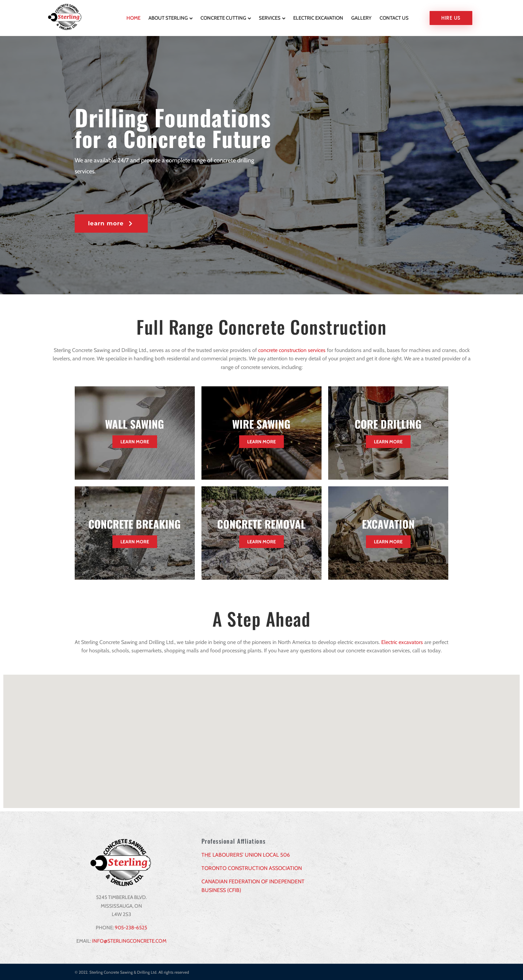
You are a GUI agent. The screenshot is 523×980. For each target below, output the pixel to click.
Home (133, 18)
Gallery (361, 18)
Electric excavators (402, 641)
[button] (111, 223)
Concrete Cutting (223, 18)
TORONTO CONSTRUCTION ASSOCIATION (252, 867)
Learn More (135, 441)
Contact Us (394, 18)
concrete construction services (292, 349)
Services (270, 18)
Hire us (451, 17)
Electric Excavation (318, 18)
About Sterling (168, 18)
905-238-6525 (131, 927)
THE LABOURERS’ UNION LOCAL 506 (246, 854)
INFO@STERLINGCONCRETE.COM (129, 940)
